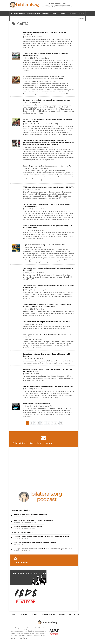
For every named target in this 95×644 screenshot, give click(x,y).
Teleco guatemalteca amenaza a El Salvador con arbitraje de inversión (48, 386)
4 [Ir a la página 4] (38, 423)
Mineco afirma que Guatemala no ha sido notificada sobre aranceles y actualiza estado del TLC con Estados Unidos (48, 306)
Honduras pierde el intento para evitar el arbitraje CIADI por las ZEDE (47, 322)
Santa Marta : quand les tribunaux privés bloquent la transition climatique (35, 543)
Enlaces (62, 614)
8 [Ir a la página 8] (52, 423)
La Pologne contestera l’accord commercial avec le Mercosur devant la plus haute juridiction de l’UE (43, 549)
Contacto (35, 614)
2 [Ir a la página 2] (31, 423)
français (81, 14)
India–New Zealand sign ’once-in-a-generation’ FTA (29, 526)
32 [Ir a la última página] (61, 423)
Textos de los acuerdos (50, 14)
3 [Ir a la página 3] (35, 423)
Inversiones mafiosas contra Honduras (36, 404)
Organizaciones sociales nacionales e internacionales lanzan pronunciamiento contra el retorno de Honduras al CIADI (44, 78)
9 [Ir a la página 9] (56, 423)
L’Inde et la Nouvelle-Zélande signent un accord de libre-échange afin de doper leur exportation (42, 537)
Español (73, 14)
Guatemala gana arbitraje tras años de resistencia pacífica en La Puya (48, 166)
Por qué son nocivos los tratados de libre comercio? (39, 573)
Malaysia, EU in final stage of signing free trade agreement (31, 514)
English (82, 19)
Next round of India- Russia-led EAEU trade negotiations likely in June (34, 520)
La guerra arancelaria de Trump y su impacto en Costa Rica (44, 245)
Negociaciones (19, 14)
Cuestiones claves (33, 14)
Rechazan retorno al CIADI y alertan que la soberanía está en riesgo (47, 100)
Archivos (24, 614)
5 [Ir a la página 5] (42, 423)
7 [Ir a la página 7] (49, 423)
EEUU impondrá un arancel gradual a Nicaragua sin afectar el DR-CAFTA (48, 187)
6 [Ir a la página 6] (45, 423)
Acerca (63, 14)
